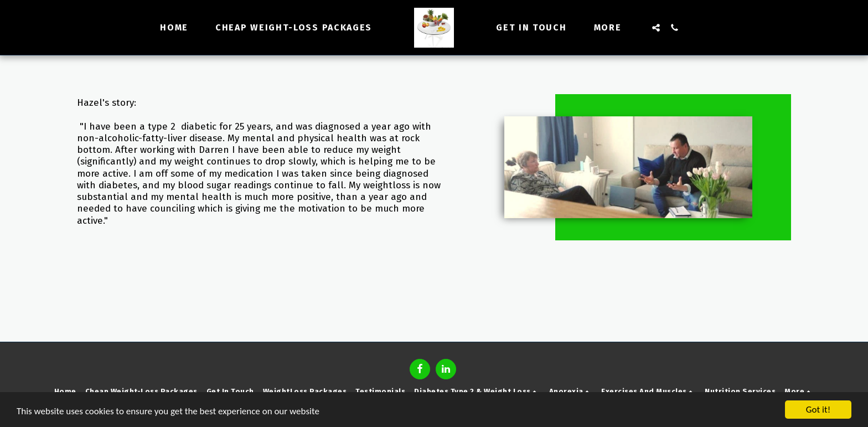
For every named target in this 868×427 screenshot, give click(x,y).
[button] (656, 27)
